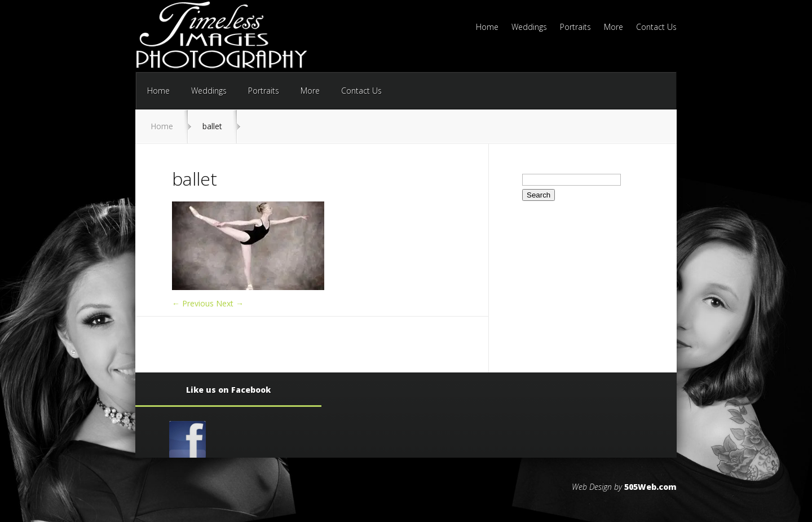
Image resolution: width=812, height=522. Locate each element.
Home (487, 28)
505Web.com (650, 487)
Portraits (575, 28)
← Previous (193, 303)
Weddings (529, 28)
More (614, 28)
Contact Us (656, 28)
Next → (230, 303)
